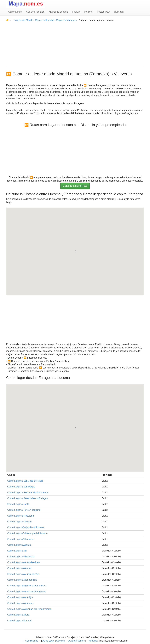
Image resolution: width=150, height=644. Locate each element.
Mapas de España (58, 12)
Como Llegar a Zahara (19, 545)
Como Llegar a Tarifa (18, 504)
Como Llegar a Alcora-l (19, 568)
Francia (76, 12)
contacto (93, 641)
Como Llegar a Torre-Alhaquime (24, 510)
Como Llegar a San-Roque (21, 487)
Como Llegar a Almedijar (20, 597)
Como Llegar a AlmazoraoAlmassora (26, 591)
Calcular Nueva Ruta (75, 186)
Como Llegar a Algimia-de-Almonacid (27, 586)
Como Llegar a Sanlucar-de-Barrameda (28, 493)
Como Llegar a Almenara (20, 603)
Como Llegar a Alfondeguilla (22, 580)
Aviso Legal (48, 641)
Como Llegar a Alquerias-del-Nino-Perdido (29, 609)
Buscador (119, 12)
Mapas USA (104, 12)
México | (89, 12)
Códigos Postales (35, 12)
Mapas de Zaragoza (67, 20)
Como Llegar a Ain (17, 551)
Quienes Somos (76, 641)
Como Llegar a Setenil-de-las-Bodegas (28, 498)
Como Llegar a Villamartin (21, 539)
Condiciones (32, 641)
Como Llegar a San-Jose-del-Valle (25, 481)
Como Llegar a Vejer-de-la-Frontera (26, 527)
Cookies (61, 641)
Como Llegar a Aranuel (19, 621)
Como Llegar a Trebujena (21, 516)
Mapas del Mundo (24, 20)
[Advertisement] (75, 42)
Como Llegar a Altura (18, 615)
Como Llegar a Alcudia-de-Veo (23, 574)
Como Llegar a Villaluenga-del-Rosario (27, 533)
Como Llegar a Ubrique (19, 522)
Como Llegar (15, 12)
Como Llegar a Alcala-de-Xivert (24, 562)
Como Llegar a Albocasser (21, 557)
